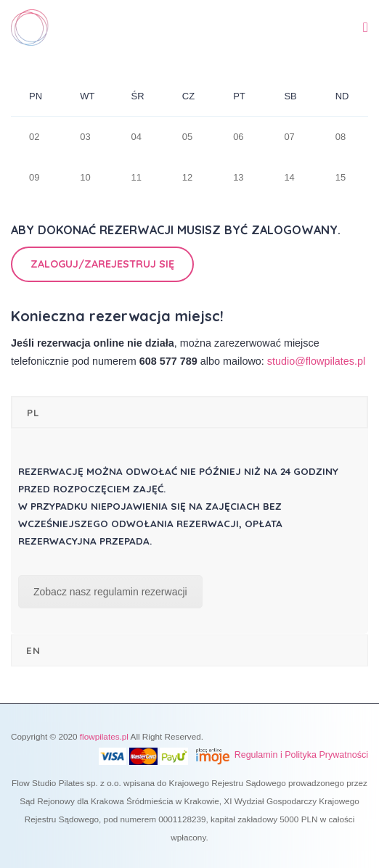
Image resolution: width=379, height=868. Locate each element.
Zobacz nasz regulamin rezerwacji (110, 592)
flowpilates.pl (104, 736)
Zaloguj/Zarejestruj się (102, 264)
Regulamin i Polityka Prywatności (301, 755)
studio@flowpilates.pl (316, 361)
